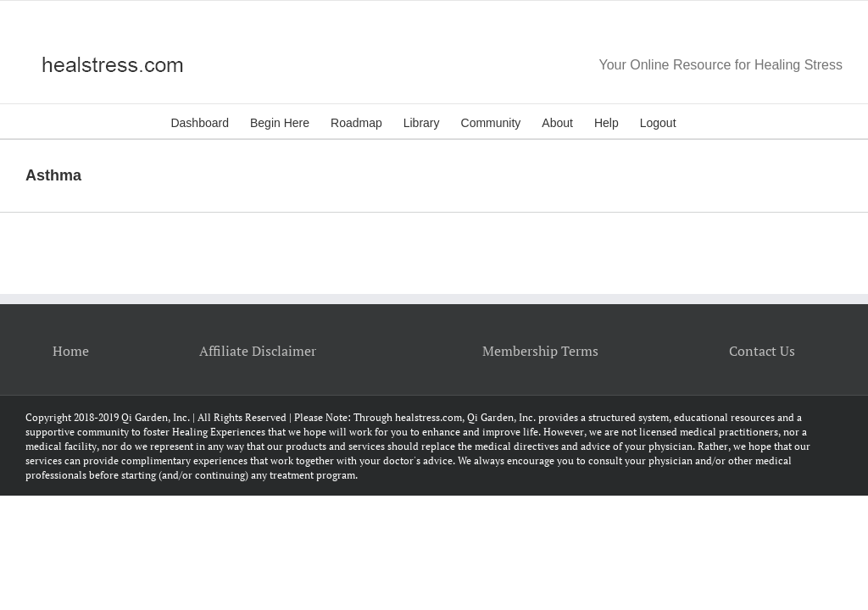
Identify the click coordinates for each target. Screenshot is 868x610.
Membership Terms (540, 351)
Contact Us (762, 351)
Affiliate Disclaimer (258, 351)
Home (71, 351)
